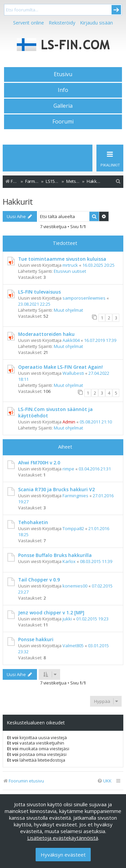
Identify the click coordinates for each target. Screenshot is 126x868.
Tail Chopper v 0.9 (39, 580)
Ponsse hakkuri (36, 639)
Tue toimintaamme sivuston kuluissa (62, 259)
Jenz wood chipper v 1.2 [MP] (51, 612)
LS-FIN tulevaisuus (39, 292)
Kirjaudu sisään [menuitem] (96, 23)
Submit (116, 10)
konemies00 (75, 586)
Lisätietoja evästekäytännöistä (63, 838)
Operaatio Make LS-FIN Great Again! (60, 367)
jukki (67, 619)
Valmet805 (73, 646)
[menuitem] (118, 181)
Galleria (63, 106)
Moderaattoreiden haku (46, 334)
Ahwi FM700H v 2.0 (39, 463)
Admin (69, 422)
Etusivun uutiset (70, 271)
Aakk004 (71, 340)
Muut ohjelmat (68, 310)
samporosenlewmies (84, 298)
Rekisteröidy (62, 23)
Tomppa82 (73, 528)
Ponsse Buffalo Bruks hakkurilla (55, 555)
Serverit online (29, 23)
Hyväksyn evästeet (63, 855)
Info (63, 90)
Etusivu (63, 74)
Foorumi (63, 121)
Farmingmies (75, 496)
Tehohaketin (33, 522)
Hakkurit (18, 201)
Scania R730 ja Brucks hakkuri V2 (56, 489)
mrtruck (70, 265)
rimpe (68, 469)
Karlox (69, 561)
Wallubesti (73, 373)
